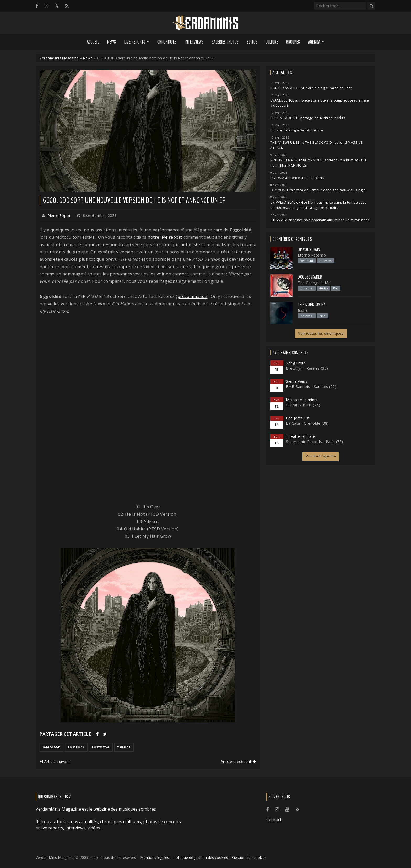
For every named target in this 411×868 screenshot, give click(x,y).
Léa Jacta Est (298, 418)
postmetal (101, 747)
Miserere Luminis (302, 400)
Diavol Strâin (309, 249)
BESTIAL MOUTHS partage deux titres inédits (308, 118)
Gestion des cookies (249, 857)
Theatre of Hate (301, 436)
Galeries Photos (225, 42)
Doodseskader (310, 277)
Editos (252, 42)
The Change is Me (314, 283)
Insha (303, 310)
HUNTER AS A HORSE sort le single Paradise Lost (311, 88)
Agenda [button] (314, 42)
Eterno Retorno (312, 255)
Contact (274, 819)
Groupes (293, 42)
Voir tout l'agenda (321, 456)
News (111, 42)
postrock (76, 747)
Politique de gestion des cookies (201, 857)
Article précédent (239, 761)
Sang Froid (296, 363)
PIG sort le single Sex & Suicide (297, 130)
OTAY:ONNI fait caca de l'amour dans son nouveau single (318, 190)
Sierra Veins (297, 381)
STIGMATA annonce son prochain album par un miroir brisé (320, 220)
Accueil (93, 42)
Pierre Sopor (59, 215)
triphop (124, 747)
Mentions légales (155, 857)
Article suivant (55, 761)
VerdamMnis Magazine (59, 58)
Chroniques (167, 42)
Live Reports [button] (135, 42)
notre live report (165, 237)
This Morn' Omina (312, 305)
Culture (272, 42)
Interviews (194, 42)
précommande (192, 296)
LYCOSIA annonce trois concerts (297, 178)
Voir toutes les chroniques (321, 334)
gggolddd (52, 747)
